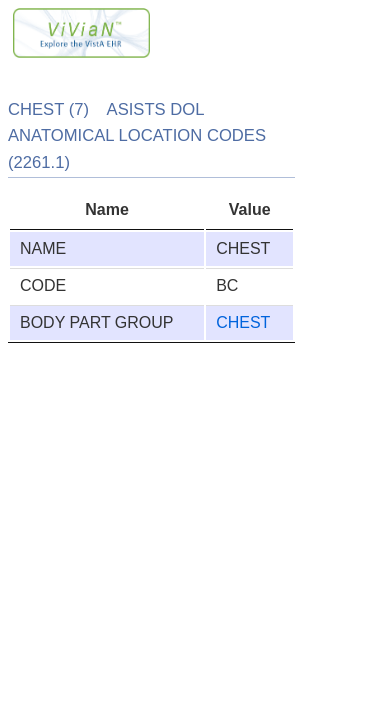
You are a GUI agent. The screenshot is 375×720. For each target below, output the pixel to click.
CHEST (243, 322)
